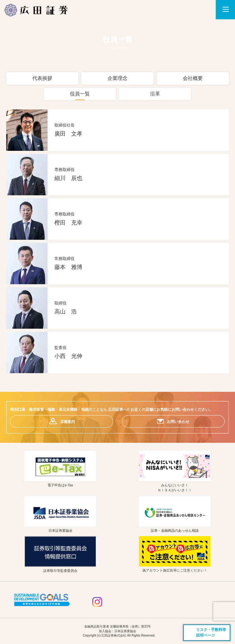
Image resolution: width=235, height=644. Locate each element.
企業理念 (118, 78)
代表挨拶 (42, 78)
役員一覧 (80, 94)
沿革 (155, 94)
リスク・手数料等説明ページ (211, 632)
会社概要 (193, 78)
